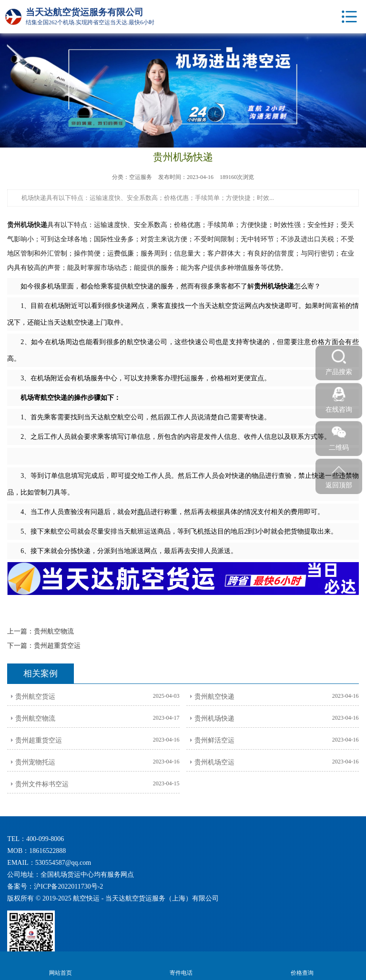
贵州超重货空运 (57, 646)
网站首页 (60, 965)
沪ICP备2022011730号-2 (68, 886)
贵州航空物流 (54, 631)
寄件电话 (181, 965)
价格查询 (302, 965)
